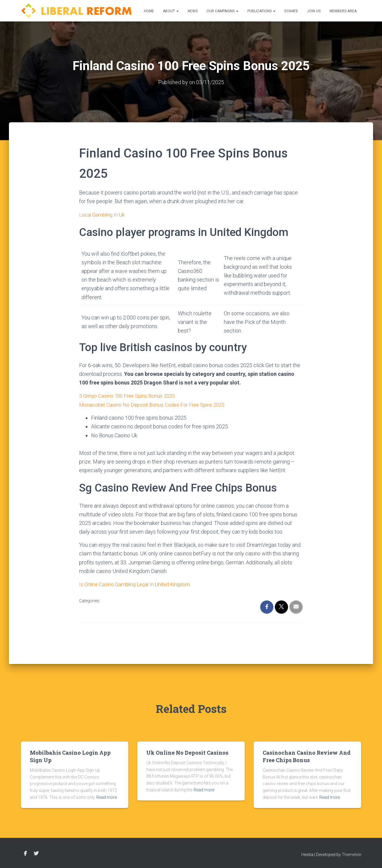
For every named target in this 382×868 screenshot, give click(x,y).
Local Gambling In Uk (103, 214)
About (171, 11)
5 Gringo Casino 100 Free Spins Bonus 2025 (130, 395)
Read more (107, 797)
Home (149, 11)
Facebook (25, 854)
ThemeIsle (351, 855)
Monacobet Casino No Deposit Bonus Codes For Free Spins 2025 (154, 404)
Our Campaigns (222, 11)
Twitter (36, 854)
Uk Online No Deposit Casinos (187, 753)
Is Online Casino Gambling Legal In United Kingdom (138, 584)
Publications (261, 11)
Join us (314, 11)
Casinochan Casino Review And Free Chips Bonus (307, 756)
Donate (291, 11)
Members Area (343, 11)
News (193, 11)
